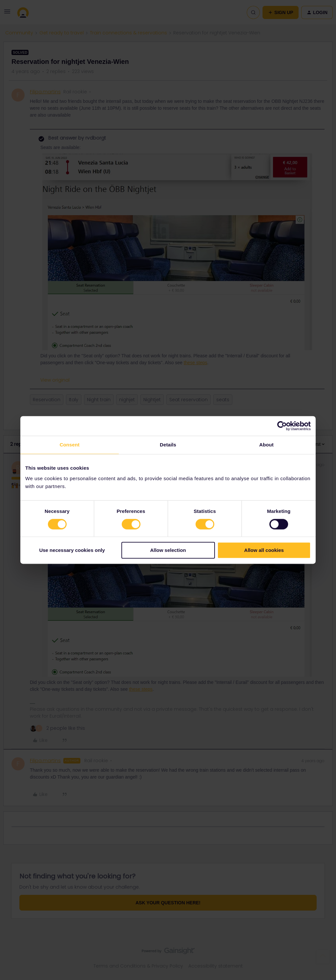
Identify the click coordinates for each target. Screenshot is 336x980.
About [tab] (266, 445)
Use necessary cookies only (72, 550)
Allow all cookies (264, 550)
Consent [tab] (70, 445)
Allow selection (168, 550)
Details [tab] (168, 445)
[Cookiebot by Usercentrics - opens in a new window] (282, 426)
